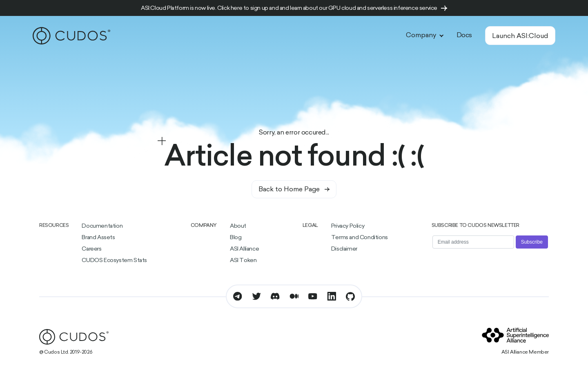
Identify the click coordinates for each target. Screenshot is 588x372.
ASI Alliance (244, 249)
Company (425, 36)
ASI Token (243, 261)
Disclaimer (344, 249)
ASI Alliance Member (525, 352)
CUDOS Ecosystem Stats (114, 261)
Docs (464, 36)
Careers (91, 249)
